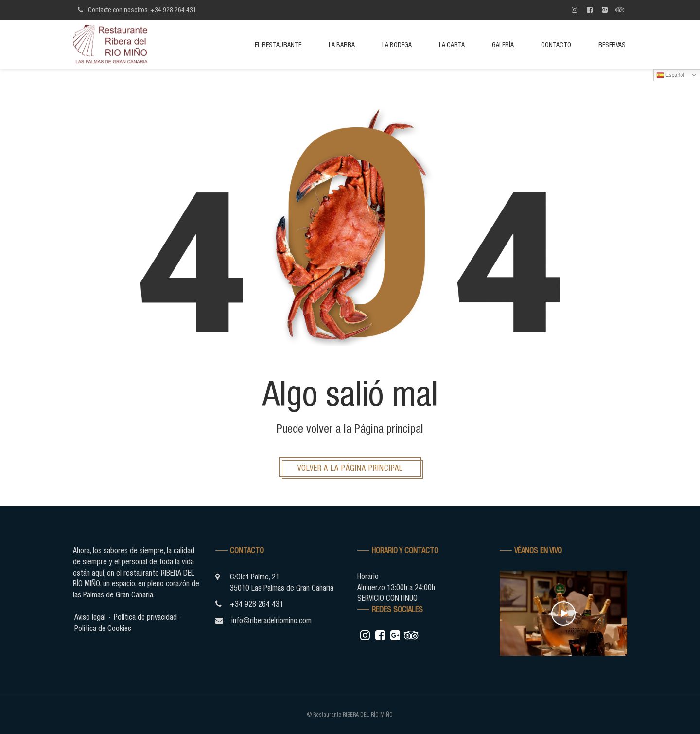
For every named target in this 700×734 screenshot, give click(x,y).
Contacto (556, 45)
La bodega (397, 45)
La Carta (452, 45)
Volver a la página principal (350, 468)
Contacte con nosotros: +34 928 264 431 (135, 10)
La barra (342, 45)
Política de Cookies (103, 628)
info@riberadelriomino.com (272, 620)
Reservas (612, 45)
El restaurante (278, 45)
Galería (503, 45)
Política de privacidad (147, 617)
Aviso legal (90, 617)
